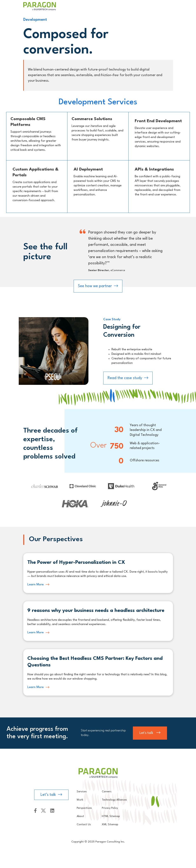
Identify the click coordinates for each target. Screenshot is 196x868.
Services (82, 792)
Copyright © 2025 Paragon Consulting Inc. (98, 842)
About (80, 816)
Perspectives (84, 808)
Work (80, 800)
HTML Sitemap (111, 816)
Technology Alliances (114, 800)
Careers (107, 792)
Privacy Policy (110, 808)
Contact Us (84, 824)
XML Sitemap (110, 824)
